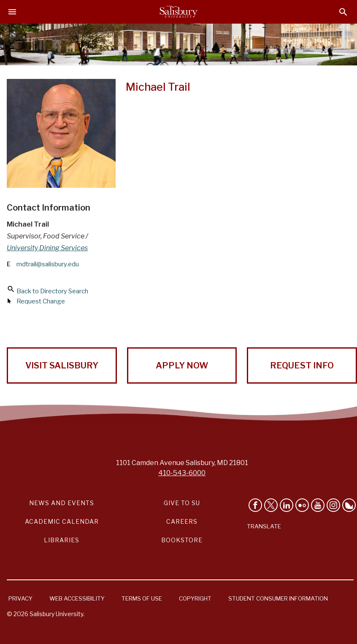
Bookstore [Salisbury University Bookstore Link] (182, 540)
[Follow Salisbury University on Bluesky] (349, 505)
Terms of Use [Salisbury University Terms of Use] (142, 598)
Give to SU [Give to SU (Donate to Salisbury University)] (182, 503)
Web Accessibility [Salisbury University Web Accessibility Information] (77, 598)
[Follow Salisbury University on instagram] (333, 505)
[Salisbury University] (178, 12)
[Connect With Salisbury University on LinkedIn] (287, 505)
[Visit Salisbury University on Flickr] (302, 505)
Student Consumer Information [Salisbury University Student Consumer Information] (278, 598)
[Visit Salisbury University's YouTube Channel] (318, 505)
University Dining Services (47, 248)
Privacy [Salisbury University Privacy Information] (20, 598)
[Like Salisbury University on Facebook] (255, 505)
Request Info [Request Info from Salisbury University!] (302, 365)
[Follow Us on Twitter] (271, 505)
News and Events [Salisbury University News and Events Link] (62, 503)
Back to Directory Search (52, 291)
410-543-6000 (182, 473)
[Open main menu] (12, 12)
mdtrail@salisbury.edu (48, 264)
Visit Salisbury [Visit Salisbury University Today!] (62, 365)
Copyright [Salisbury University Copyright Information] (195, 598)
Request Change (41, 301)
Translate (264, 526)
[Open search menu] (343, 12)
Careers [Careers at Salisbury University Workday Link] (182, 521)
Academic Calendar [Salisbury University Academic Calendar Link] (62, 521)
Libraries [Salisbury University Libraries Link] (62, 540)
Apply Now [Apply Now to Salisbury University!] (182, 365)
